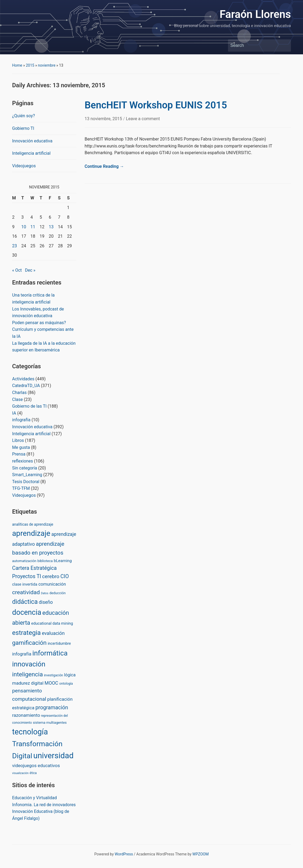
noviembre (46, 65)
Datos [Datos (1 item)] (45, 593)
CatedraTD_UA (26, 386)
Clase (17, 399)
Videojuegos (24, 166)
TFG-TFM (21, 488)
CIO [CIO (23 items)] (64, 576)
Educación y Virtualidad (34, 798)
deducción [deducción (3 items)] (57, 593)
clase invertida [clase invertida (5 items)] (25, 584)
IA (14, 413)
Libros (18, 440)
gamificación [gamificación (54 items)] (29, 643)
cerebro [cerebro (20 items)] (51, 576)
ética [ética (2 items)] (33, 773)
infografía (21, 420)
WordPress (124, 854)
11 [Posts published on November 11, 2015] (33, 227)
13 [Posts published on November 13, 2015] (51, 227)
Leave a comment (143, 119)
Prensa (19, 454)
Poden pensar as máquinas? (39, 323)
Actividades (23, 379)
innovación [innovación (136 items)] (29, 664)
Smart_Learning (27, 475)
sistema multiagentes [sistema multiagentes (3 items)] (50, 723)
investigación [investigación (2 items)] (53, 675)
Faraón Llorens (255, 14)
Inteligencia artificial (31, 153)
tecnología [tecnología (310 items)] (30, 732)
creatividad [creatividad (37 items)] (26, 592)
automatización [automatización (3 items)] (24, 561)
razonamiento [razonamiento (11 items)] (26, 715)
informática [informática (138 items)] (50, 653)
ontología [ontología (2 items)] (66, 684)
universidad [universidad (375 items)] (53, 756)
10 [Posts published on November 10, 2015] (24, 227)
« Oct (17, 270)
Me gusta (21, 447)
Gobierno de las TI (29, 406)
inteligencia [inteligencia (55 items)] (27, 674)
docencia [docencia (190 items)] (27, 612)
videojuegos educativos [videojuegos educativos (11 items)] (36, 765)
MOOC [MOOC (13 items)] (51, 683)
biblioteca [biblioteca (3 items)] (45, 561)
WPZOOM (201, 854)
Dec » (30, 270)
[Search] (255, 46)
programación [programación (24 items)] (52, 708)
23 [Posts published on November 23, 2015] (14, 246)
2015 (30, 65)
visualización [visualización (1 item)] (20, 773)
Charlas (19, 393)
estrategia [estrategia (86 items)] (26, 633)
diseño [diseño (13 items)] (46, 602)
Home (17, 65)
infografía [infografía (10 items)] (22, 654)
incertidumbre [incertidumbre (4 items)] (59, 643)
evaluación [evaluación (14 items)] (53, 633)
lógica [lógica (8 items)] (70, 675)
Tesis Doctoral (26, 482)
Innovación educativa (32, 141)
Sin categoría (25, 468)
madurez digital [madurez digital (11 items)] (28, 683)
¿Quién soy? (23, 116)
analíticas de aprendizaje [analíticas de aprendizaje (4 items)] (33, 524)
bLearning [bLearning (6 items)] (63, 561)
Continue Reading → (104, 166)
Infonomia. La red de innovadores (44, 805)
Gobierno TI (23, 128)
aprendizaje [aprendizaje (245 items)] (31, 533)
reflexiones (23, 461)
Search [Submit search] (284, 46)
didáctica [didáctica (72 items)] (25, 602)
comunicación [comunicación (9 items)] (52, 584)
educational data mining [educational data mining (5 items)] (52, 623)
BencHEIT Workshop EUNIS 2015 (156, 105)
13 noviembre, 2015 (104, 119)
